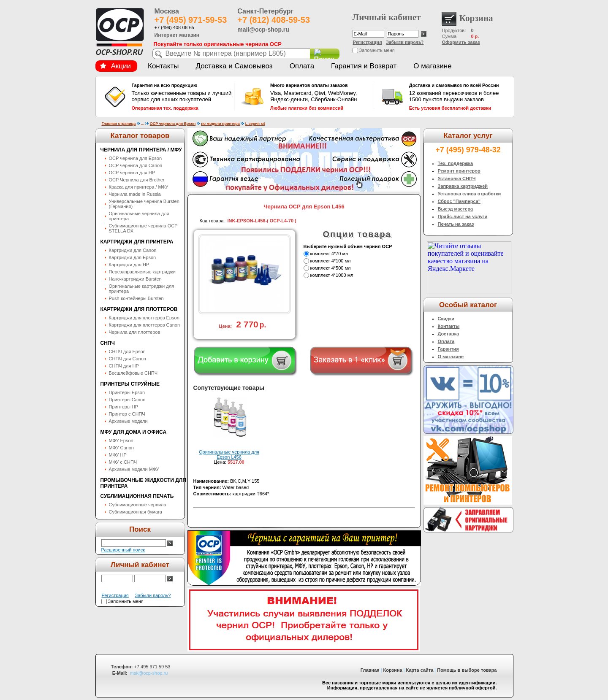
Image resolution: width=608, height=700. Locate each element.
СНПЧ (108, 343)
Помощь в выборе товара (467, 670)
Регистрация (368, 42)
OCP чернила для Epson (173, 124)
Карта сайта (420, 670)
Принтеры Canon (127, 400)
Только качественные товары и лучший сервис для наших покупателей (182, 97)
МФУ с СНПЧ (123, 462)
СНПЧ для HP (124, 366)
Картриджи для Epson (133, 257)
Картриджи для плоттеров (139, 309)
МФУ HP (118, 455)
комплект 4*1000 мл (332, 275)
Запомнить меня (377, 50)
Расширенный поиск (123, 550)
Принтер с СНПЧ (127, 414)
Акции (116, 66)
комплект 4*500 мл (331, 268)
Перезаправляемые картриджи (142, 272)
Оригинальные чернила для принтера (139, 216)
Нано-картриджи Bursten (135, 279)
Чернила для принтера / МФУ (141, 150)
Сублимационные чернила (138, 505)
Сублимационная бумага (136, 512)
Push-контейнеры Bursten (136, 298)
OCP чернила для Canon (136, 165)
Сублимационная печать (137, 496)
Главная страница (119, 124)
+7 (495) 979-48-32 (468, 150)
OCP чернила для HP (132, 173)
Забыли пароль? (405, 42)
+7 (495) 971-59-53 (191, 20)
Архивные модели (128, 421)
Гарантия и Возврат (364, 66)
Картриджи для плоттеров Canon (145, 325)
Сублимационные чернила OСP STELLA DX (143, 228)
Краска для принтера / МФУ (139, 187)
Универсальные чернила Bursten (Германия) (144, 204)
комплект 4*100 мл (331, 261)
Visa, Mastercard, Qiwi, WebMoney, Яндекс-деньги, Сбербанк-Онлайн (320, 97)
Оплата (302, 66)
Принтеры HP (124, 407)
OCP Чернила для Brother (137, 180)
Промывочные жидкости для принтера (143, 483)
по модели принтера (220, 124)
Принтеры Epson (127, 392)
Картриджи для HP (129, 265)
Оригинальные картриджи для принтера (142, 289)
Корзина (393, 670)
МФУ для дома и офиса (134, 432)
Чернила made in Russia (135, 194)
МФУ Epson (121, 441)
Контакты (163, 66)
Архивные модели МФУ (134, 469)
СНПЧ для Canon (128, 359)
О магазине (432, 66)
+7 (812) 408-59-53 (274, 20)
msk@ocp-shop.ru (149, 673)
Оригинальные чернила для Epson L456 (229, 454)
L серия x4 (255, 124)
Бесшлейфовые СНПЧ (133, 373)
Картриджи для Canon (133, 250)
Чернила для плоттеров (135, 332)
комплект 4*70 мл (329, 254)
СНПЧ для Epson (127, 351)
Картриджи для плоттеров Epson (144, 318)
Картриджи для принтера (137, 242)
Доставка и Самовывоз (234, 66)
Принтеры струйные (130, 384)
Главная (370, 670)
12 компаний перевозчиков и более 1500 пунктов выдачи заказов (459, 97)
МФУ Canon (121, 448)
